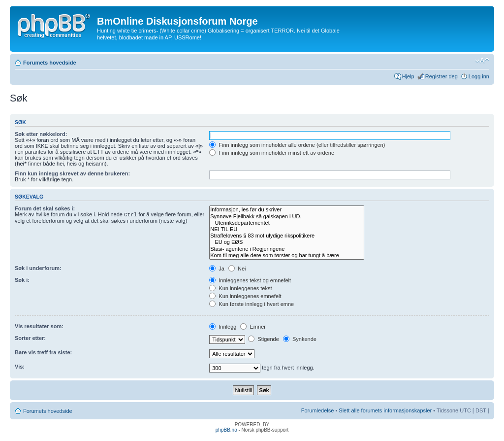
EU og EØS (287, 242)
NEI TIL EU (287, 229)
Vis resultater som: (39, 326)
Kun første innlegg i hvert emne (252, 304)
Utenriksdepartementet (287, 223)
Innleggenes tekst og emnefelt (250, 280)
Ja (217, 269)
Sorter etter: (30, 338)
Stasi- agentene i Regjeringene (287, 249)
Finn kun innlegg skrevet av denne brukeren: (72, 173)
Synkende (300, 339)
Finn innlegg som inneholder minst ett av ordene (272, 153)
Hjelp (408, 76)
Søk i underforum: (38, 268)
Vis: (20, 367)
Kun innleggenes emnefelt (245, 296)
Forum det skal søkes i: (45, 208)
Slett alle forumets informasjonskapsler (385, 410)
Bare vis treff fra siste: (43, 352)
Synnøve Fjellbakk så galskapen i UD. (287, 217)
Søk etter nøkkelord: (41, 134)
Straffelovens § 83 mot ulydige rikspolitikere (287, 236)
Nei (237, 269)
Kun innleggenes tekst (240, 288)
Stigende (263, 339)
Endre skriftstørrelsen (482, 61)
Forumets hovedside (50, 63)
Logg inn (479, 76)
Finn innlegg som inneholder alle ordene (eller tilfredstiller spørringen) (297, 145)
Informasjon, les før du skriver (287, 210)
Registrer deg (441, 76)
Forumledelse (318, 410)
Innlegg (223, 327)
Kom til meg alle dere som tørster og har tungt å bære (287, 255)
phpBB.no (226, 430)
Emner (253, 327)
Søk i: (22, 280)
